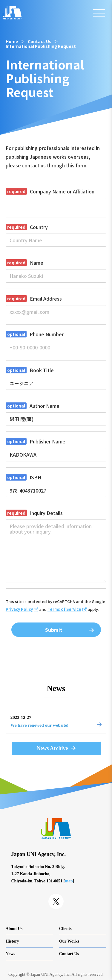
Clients (65, 929)
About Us (14, 929)
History (12, 941)
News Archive (52, 748)
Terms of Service (64, 609)
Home (12, 41)
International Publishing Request (41, 46)
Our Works (69, 941)
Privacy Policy (19, 609)
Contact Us (40, 41)
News (10, 954)
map (69, 881)
